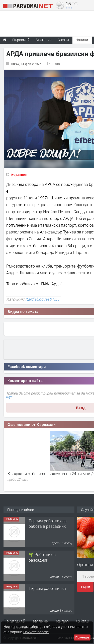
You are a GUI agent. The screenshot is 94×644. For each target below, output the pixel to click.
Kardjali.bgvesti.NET (42, 299)
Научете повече (36, 632)
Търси (85, 587)
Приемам (82, 637)
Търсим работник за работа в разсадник (48, 523)
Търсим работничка (47, 588)
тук (9, 397)
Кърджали (19, 175)
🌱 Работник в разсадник (42, 557)
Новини (82, 40)
